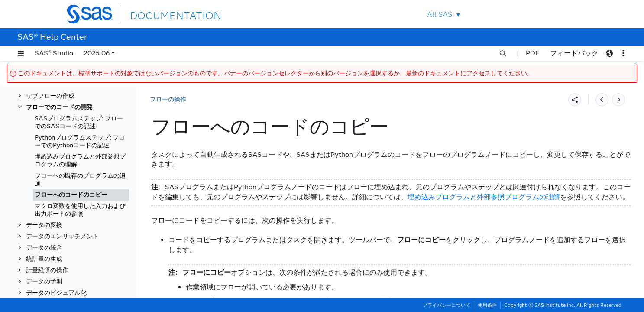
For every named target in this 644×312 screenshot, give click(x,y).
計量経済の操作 (47, 270)
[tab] (81, 195)
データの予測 (44, 281)
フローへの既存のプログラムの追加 (80, 180)
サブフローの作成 (50, 96)
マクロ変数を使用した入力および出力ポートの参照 (80, 210)
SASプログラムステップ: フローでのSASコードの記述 (79, 122)
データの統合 (44, 248)
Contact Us (539, 14)
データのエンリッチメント (62, 236)
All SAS (440, 15)
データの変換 (44, 225)
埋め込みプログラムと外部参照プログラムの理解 (80, 161)
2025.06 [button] (97, 53)
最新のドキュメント (433, 73)
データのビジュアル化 (56, 293)
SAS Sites (560, 14)
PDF (532, 53)
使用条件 (487, 305)
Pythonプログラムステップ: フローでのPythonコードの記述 (80, 141)
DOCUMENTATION (162, 14)
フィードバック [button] (574, 53)
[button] (21, 53)
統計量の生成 (44, 259)
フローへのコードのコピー (71, 195)
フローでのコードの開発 (59, 107)
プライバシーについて (447, 305)
